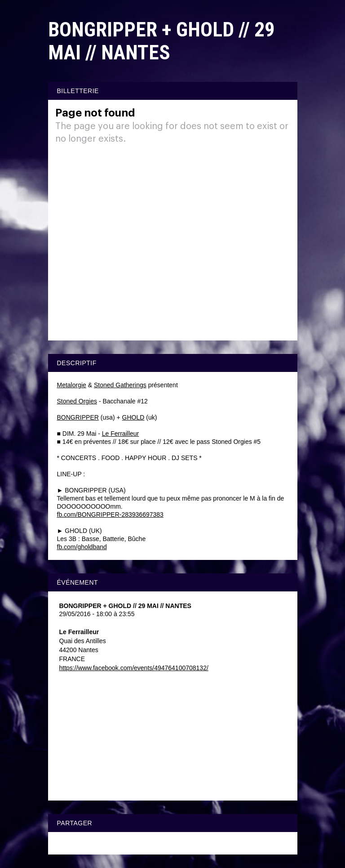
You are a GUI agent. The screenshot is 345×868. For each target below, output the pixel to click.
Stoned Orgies (77, 401)
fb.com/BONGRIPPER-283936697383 (110, 515)
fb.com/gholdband (82, 547)
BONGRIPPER (78, 417)
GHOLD (133, 417)
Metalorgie (72, 385)
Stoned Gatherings (120, 385)
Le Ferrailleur (120, 434)
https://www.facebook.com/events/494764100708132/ (134, 668)
